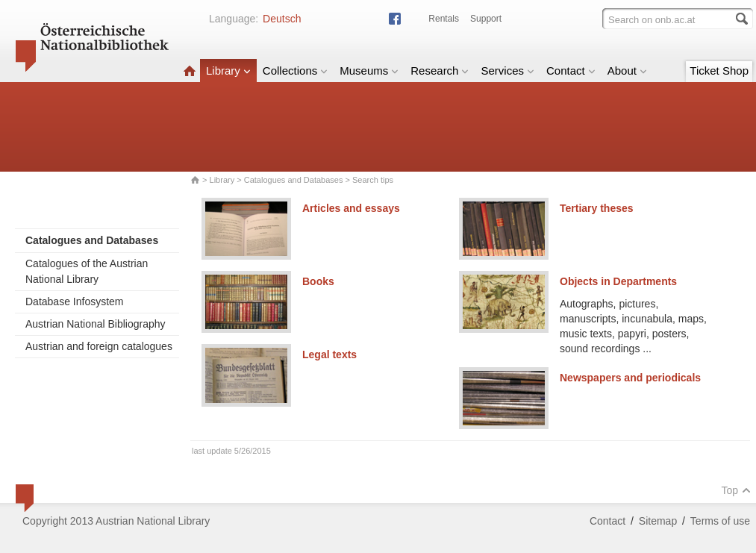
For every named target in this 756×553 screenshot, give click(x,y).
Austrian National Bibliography (96, 324)
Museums (369, 71)
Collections (295, 71)
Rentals (444, 19)
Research (440, 71)
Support (486, 19)
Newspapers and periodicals (630, 378)
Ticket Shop (719, 71)
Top (736, 490)
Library (228, 71)
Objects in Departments (618, 281)
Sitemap (658, 521)
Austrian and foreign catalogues (99, 346)
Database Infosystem (75, 302)
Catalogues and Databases (294, 180)
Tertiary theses (597, 208)
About (627, 71)
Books (318, 281)
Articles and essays (351, 208)
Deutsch (282, 19)
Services (507, 71)
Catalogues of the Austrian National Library (87, 271)
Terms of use (720, 521)
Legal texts (329, 354)
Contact (571, 71)
